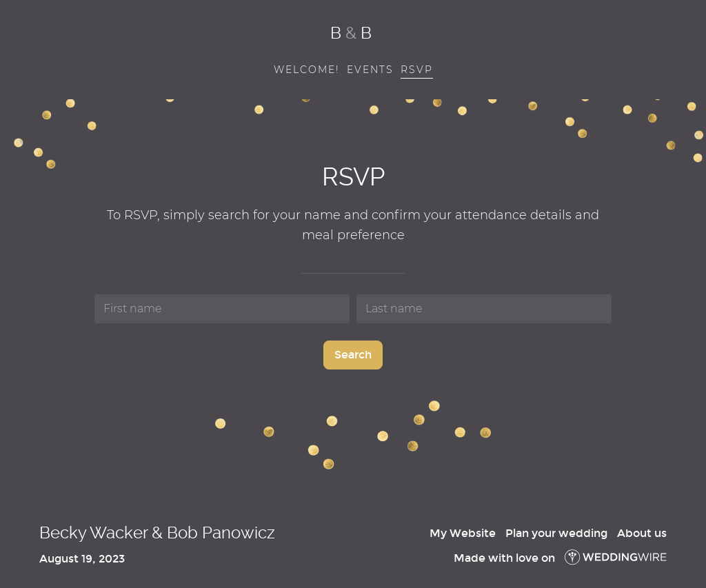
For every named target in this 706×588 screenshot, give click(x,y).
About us (642, 533)
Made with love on (560, 558)
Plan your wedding (556, 533)
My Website (463, 533)
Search (353, 355)
